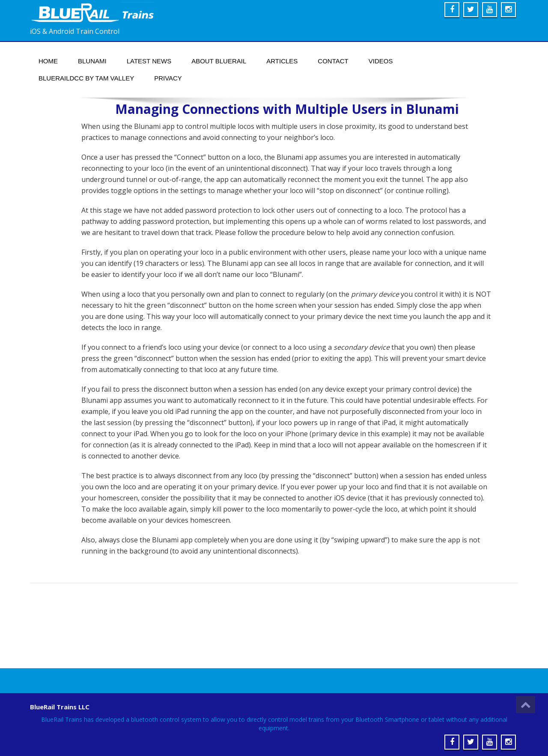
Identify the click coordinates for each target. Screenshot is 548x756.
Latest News (149, 61)
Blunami (92, 61)
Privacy (168, 78)
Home (48, 61)
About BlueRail (219, 61)
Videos (381, 61)
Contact (333, 61)
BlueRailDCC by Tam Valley (86, 78)
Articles (282, 61)
